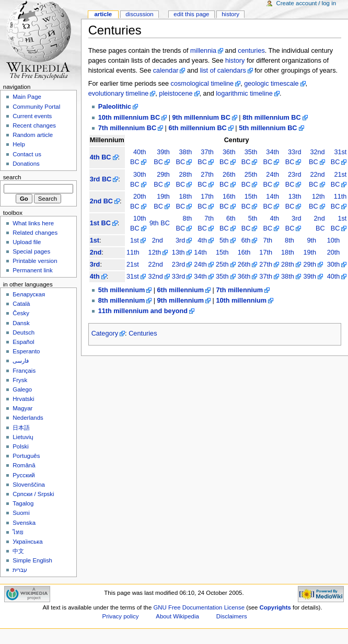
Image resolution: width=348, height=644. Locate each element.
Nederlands (28, 418)
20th (334, 252)
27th (266, 264)
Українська (27, 542)
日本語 (21, 428)
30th (334, 264)
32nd (156, 277)
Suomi (21, 513)
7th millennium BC (127, 128)
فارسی (21, 361)
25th (222, 264)
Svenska (24, 523)
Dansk (21, 323)
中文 (18, 551)
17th (266, 252)
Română (24, 465)
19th (310, 252)
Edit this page (191, 14)
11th (133, 252)
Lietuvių (23, 437)
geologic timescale (271, 84)
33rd (178, 277)
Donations (26, 164)
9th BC (160, 223)
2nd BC (101, 201)
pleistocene (176, 94)
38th (288, 277)
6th (246, 240)
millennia (203, 51)
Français (24, 371)
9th (312, 240)
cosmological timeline (202, 84)
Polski (21, 446)
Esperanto (26, 351)
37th (266, 277)
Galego (22, 389)
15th (222, 252)
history (235, 61)
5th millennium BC (268, 128)
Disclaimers (232, 616)
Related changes (35, 233)
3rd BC (101, 179)
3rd (180, 240)
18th (288, 252)
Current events (32, 116)
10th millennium (241, 301)
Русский (24, 475)
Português (26, 456)
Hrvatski (23, 399)
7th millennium (239, 290)
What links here (33, 223)
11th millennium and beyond (143, 311)
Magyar (22, 408)
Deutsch (24, 332)
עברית (20, 570)
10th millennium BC (129, 118)
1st (95, 240)
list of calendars (223, 71)
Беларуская (29, 294)
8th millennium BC (271, 118)
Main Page (27, 97)
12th (155, 252)
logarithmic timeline (244, 94)
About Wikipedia (177, 616)
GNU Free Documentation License (199, 607)
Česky (21, 313)
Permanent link (32, 270)
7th (268, 240)
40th (334, 277)
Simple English (32, 560)
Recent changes (34, 125)
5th (224, 240)
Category (105, 333)
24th (200, 264)
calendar (166, 71)
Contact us (27, 154)
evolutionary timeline (119, 94)
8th (289, 240)
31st (133, 277)
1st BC (100, 223)
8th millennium (122, 301)
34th (200, 277)
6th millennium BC (197, 128)
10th (334, 240)
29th (310, 264)
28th (288, 264)
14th (200, 252)
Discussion (139, 14)
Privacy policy (121, 616)
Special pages (31, 251)
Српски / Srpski (33, 494)
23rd (178, 264)
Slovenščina (29, 485)
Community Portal (36, 107)
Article (103, 14)
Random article (33, 135)
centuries (251, 51)
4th (202, 240)
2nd (158, 240)
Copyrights (275, 607)
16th (244, 252)
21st (133, 264)
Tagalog (23, 503)
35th (222, 277)
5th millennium (122, 290)
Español (23, 342)
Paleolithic (115, 107)
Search (12, 177)
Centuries (143, 333)
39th (310, 277)
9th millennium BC (201, 118)
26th (244, 264)
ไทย (18, 532)
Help (19, 144)
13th (178, 252)
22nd (156, 264)
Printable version (35, 261)
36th (244, 277)
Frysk (20, 380)
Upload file (27, 242)
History (230, 14)
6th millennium (181, 290)
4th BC (101, 157)
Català (21, 304)
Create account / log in (306, 3)
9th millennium (181, 301)
